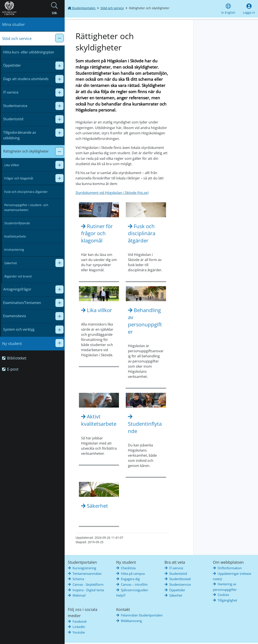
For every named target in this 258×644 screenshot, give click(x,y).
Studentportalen (82, 8)
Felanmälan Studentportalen (142, 615)
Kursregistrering (84, 568)
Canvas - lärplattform (88, 584)
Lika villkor (12, 165)
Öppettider (12, 65)
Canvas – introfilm (134, 584)
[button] (54, 9)
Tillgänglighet (227, 600)
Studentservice (15, 106)
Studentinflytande (17, 223)
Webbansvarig (131, 621)
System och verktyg (19, 329)
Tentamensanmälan (87, 574)
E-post (10, 369)
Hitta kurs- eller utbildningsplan (29, 52)
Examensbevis (15, 316)
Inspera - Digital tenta (88, 590)
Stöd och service (17, 38)
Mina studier (13, 24)
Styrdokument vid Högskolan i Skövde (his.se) (112, 193)
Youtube (79, 632)
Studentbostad (180, 579)
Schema (78, 579)
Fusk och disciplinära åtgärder (26, 192)
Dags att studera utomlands (26, 79)
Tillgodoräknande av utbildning (20, 135)
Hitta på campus (133, 574)
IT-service (11, 92)
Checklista (128, 568)
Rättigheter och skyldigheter (26, 151)
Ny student (12, 343)
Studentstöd (13, 119)
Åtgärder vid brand (18, 276)
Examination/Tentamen (22, 303)
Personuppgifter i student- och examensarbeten (26, 207)
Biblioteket (14, 358)
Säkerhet (11, 263)
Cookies (223, 595)
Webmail (79, 595)
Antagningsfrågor (17, 289)
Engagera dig (130, 579)
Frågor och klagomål (19, 178)
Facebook (80, 621)
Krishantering (14, 250)
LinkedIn (79, 627)
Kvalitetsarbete (15, 236)
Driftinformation (230, 568)
